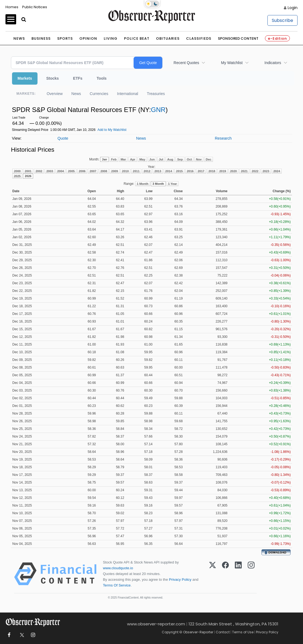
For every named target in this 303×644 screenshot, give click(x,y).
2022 (255, 171)
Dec (209, 159)
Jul (161, 159)
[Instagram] (251, 574)
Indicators (273, 63)
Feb (114, 159)
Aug (170, 159)
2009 (114, 171)
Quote (63, 138)
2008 (104, 171)
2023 (266, 171)
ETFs (78, 78)
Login (293, 8)
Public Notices (35, 7)
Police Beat (137, 38)
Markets (25, 78)
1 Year (172, 184)
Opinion (88, 38)
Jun (152, 159)
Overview (54, 94)
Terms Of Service (117, 585)
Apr (133, 159)
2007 (93, 171)
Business (41, 38)
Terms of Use (243, 632)
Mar (123, 159)
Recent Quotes (186, 63)
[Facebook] (225, 574)
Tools (102, 78)
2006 (82, 171)
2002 (39, 171)
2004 (60, 171)
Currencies (99, 94)
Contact (223, 632)
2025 (17, 176)
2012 (147, 171)
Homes (12, 7)
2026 (28, 176)
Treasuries (156, 94)
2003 (50, 171)
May (142, 159)
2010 (125, 171)
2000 (17, 171)
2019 (223, 171)
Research (223, 138)
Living (111, 38)
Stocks (53, 78)
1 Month (143, 184)
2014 (169, 171)
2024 (277, 171)
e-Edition (277, 38)
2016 (190, 171)
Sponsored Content (238, 38)
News (19, 38)
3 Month (158, 184)
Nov (199, 159)
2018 (212, 171)
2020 (233, 171)
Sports (65, 38)
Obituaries (168, 38)
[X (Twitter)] (213, 574)
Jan (104, 159)
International (128, 94)
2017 (201, 171)
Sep (180, 159)
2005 (71, 171)
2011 (136, 171)
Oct (189, 159)
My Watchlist (232, 63)
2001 (28, 171)
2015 (179, 171)
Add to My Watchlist (112, 130)
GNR (158, 110)
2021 (244, 171)
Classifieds (199, 38)
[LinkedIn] (238, 574)
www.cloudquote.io (118, 568)
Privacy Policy (180, 580)
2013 (158, 171)
